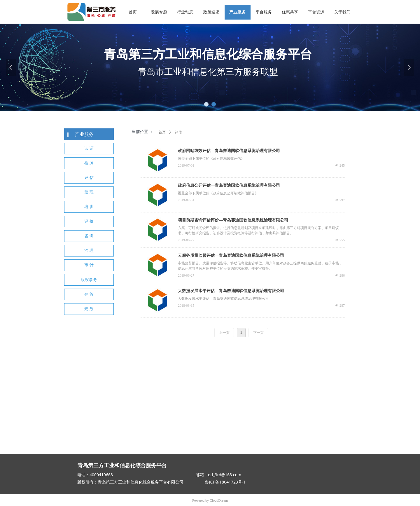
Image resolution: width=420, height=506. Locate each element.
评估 (178, 132)
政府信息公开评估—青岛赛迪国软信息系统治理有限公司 (229, 185)
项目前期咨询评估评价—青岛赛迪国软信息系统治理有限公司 (233, 220)
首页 (162, 132)
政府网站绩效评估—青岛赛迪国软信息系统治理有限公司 (229, 151)
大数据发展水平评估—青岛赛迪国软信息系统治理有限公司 (231, 291)
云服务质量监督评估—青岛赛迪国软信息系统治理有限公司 (231, 255)
